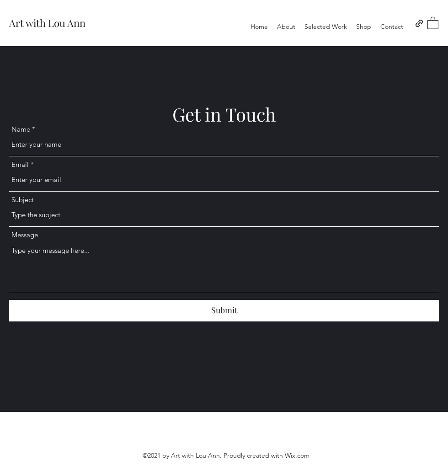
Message (25, 235)
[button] (433, 23)
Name (21, 129)
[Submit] (224, 311)
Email (20, 164)
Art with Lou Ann (47, 23)
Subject (23, 200)
